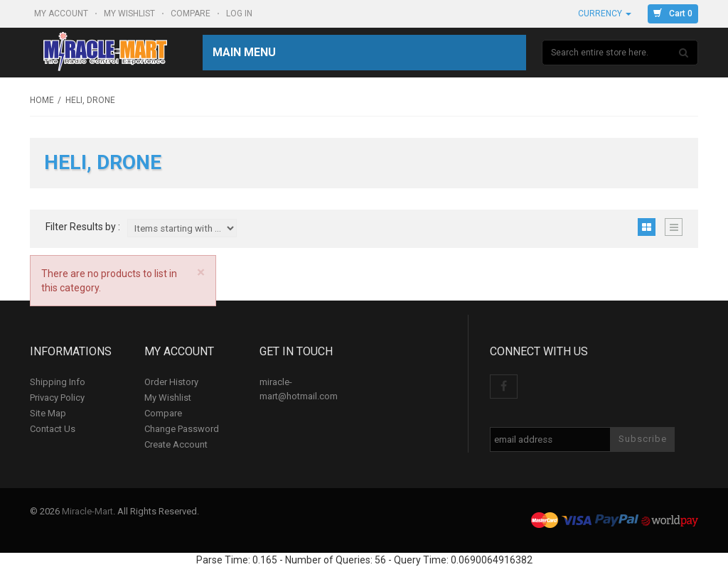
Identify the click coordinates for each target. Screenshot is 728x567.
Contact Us (53, 429)
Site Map (48, 413)
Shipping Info (58, 382)
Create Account (176, 444)
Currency (605, 13)
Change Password (182, 429)
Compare (192, 13)
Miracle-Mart (87, 511)
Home (42, 100)
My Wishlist (130, 13)
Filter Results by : (83, 227)
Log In (240, 13)
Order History (171, 382)
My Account (62, 13)
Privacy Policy (57, 398)
